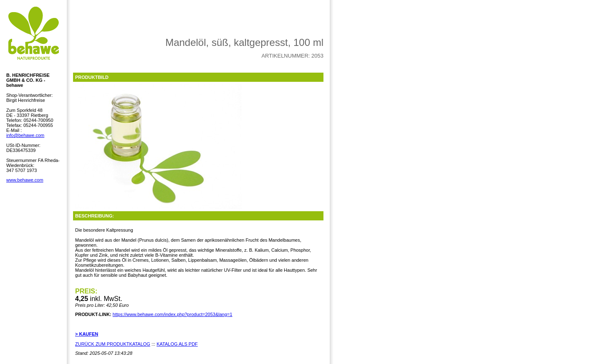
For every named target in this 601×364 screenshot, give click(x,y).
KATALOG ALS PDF (177, 344)
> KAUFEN (87, 334)
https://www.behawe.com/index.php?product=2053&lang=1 (173, 314)
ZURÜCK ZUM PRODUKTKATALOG (113, 344)
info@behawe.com (25, 135)
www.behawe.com (25, 180)
